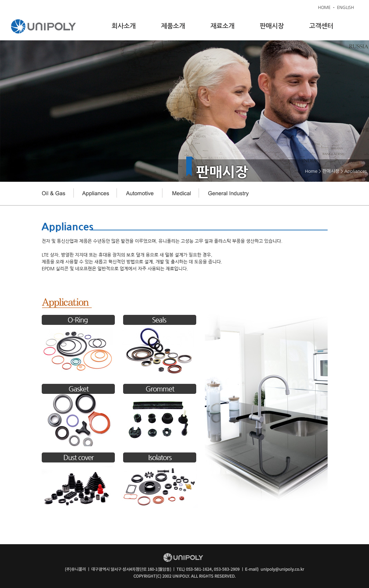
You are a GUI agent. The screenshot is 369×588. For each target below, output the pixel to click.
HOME (324, 8)
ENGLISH (345, 8)
